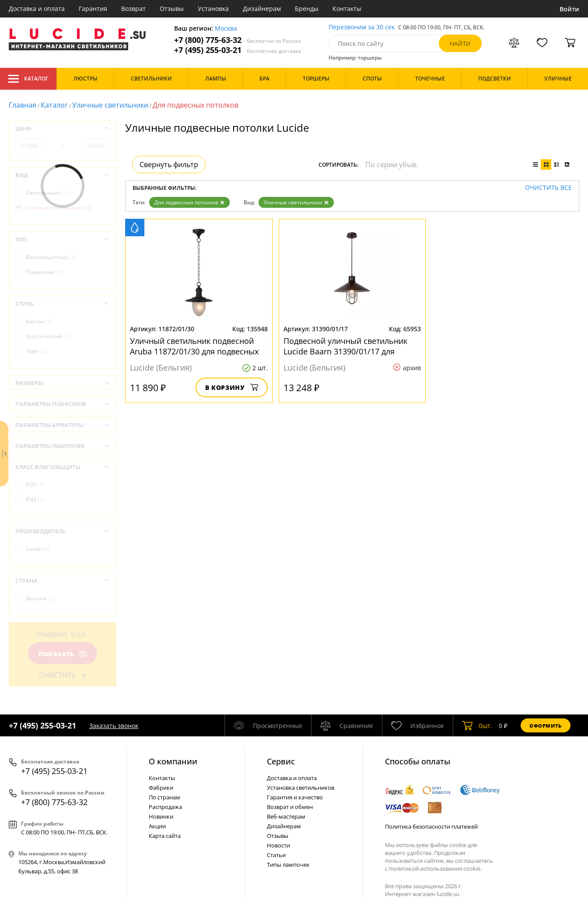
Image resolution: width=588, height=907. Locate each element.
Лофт (36, 351)
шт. (477, 725)
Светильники (49, 193)
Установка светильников (301, 788)
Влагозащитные (51, 257)
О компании (173, 761)
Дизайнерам (262, 9)
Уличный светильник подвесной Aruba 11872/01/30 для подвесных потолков (194, 346)
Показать (63, 654)
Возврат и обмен (290, 807)
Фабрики (161, 788)
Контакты (347, 9)
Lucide (38, 549)
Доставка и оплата (37, 9)
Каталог (28, 79)
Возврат (133, 9)
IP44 (35, 499)
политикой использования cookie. (435, 868)
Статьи (276, 855)
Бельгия (40, 598)
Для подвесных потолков (189, 202)
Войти (569, 9)
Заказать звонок (114, 726)
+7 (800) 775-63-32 (238, 40)
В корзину (232, 387)
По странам (164, 797)
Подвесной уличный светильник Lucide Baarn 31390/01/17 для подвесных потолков (345, 346)
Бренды (307, 9)
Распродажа (165, 807)
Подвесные (44, 272)
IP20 (35, 485)
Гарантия (93, 9)
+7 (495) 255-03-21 (238, 50)
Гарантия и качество (295, 797)
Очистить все (548, 188)
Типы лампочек (288, 865)
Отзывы (172, 9)
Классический (48, 336)
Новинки (161, 816)
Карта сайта (165, 836)
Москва (226, 29)
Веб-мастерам (286, 816)
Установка (213, 9)
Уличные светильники (110, 105)
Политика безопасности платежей (431, 826)
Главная (23, 105)
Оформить (546, 726)
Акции (157, 826)
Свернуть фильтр (169, 165)
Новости (278, 845)
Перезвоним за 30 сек (362, 27)
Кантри (39, 321)
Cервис (281, 761)
